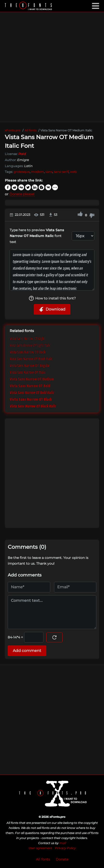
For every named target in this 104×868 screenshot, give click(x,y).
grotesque (22, 172)
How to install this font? (52, 298)
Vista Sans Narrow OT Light (27, 339)
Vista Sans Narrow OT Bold (30, 386)
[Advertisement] (52, 67)
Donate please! (22, 194)
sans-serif (61, 172)
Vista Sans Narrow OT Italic (28, 372)
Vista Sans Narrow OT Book (28, 352)
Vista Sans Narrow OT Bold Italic (32, 393)
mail (63, 843)
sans (49, 172)
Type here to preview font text (37, 236)
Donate (62, 859)
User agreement (40, 848)
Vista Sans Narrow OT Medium (32, 379)
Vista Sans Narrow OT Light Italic (30, 345)
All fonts (43, 859)
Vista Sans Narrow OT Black (31, 399)
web (73, 172)
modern (38, 172)
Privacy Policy (65, 848)
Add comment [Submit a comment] (27, 651)
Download (52, 309)
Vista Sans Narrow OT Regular (30, 366)
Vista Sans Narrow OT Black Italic (33, 406)
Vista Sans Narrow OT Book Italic (31, 359)
